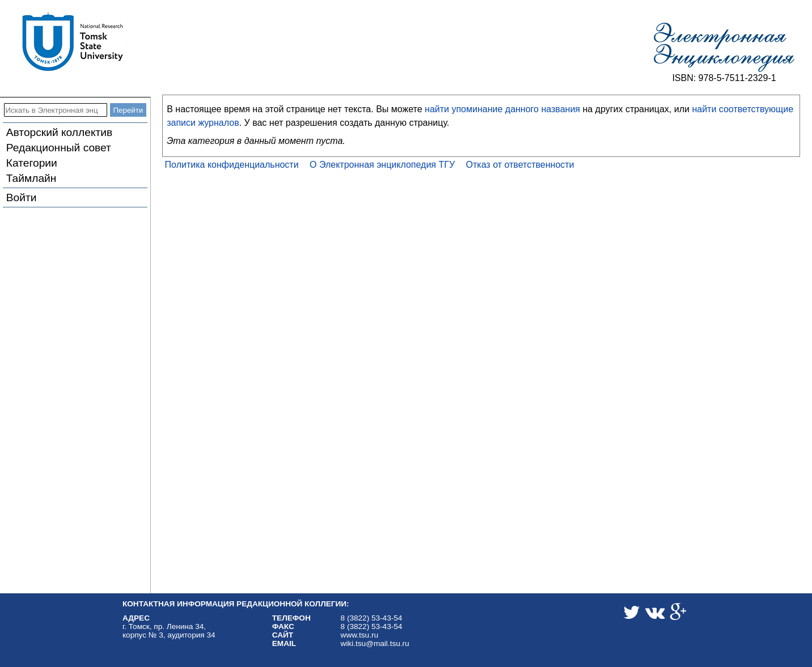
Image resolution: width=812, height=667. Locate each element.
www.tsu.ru (360, 635)
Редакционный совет (59, 148)
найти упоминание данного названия (502, 109)
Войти (22, 197)
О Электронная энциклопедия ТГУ (382, 165)
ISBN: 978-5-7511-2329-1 (724, 78)
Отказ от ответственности (520, 165)
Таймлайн (31, 178)
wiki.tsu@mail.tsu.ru (375, 643)
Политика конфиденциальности (232, 165)
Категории (32, 163)
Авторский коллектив (59, 132)
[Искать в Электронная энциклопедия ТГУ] (56, 110)
